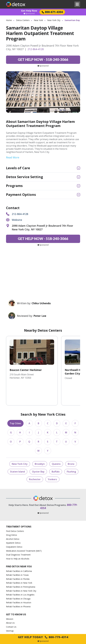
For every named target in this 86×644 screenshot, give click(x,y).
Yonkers (52, 460)
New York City (54, 20)
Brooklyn (40, 445)
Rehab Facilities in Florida (18, 560)
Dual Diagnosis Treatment (18, 536)
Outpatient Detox (14, 528)
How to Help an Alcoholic (18, 540)
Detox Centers (23, 20)
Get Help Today (43, 637)
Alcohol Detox (13, 520)
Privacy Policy (12, 620)
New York (38, 20)
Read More (13, 157)
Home (9, 20)
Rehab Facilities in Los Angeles (20, 576)
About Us (10, 604)
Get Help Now (29, 11)
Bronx (71, 445)
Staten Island (17, 453)
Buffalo (56, 453)
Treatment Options (19, 508)
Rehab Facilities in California (19, 552)
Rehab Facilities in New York (19, 564)
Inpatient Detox (13, 524)
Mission (10, 600)
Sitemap (10, 612)
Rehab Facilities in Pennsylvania (21, 568)
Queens (56, 445)
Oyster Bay (38, 453)
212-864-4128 (36, 49)
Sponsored (29, 14)
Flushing (71, 453)
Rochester (35, 460)
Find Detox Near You (19, 548)
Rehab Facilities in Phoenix (18, 588)
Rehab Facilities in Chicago (18, 580)
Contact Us (11, 608)
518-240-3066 (43, 59)
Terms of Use (12, 616)
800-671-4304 (52, 12)
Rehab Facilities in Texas (17, 556)
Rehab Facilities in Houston (19, 584)
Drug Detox (11, 516)
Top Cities (15, 404)
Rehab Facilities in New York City (21, 572)
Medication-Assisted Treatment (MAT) (24, 532)
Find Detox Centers (15, 512)
